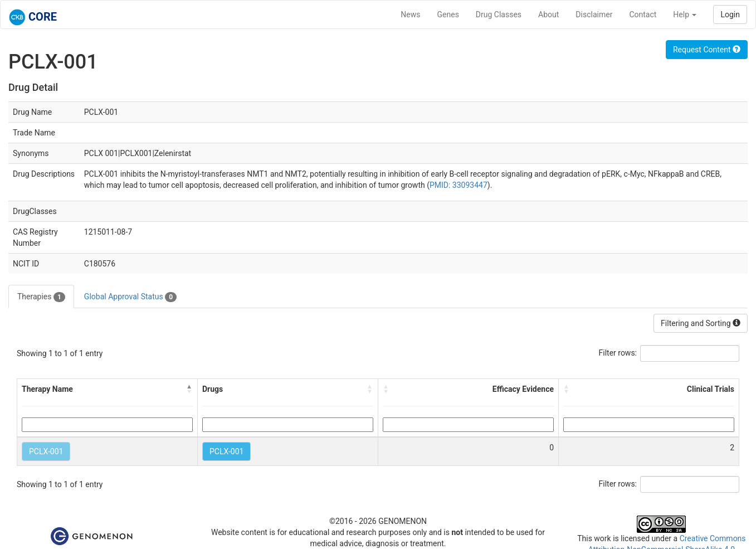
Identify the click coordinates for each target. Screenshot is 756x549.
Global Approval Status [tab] (130, 297)
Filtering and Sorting (701, 323)
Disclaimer (594, 14)
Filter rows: (618, 353)
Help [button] (685, 14)
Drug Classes (499, 14)
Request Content (707, 50)
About (548, 14)
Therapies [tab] (41, 297)
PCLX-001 (46, 451)
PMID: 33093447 (459, 185)
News (410, 14)
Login (730, 14)
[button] (189, 389)
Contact (643, 14)
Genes (448, 14)
